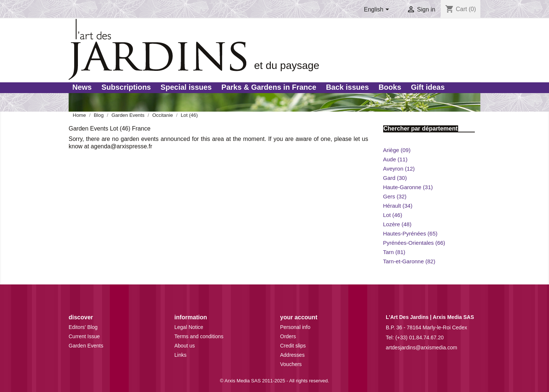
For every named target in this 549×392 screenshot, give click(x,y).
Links (180, 355)
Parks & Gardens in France (269, 87)
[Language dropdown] (378, 10)
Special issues (186, 87)
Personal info (295, 327)
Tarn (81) (394, 252)
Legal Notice (189, 327)
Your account (299, 317)
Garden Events (86, 346)
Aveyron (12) (399, 169)
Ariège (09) (397, 150)
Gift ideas (428, 87)
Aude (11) (395, 159)
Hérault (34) (398, 206)
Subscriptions (126, 87)
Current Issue (84, 336)
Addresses (292, 355)
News (82, 87)
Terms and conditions (199, 336)
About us (185, 346)
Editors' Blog (83, 327)
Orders (288, 336)
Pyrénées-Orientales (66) (414, 243)
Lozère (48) (397, 224)
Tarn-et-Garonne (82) (409, 261)
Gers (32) (395, 196)
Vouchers (291, 364)
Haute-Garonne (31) (408, 187)
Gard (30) (395, 178)
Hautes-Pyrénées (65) (410, 233)
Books (390, 87)
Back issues (348, 87)
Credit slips (293, 346)
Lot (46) (393, 215)
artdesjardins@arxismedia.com (421, 347)
